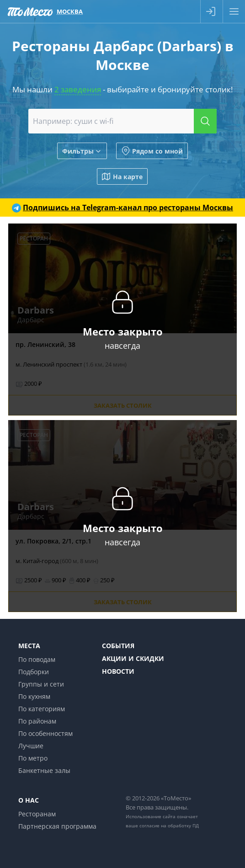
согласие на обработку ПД (169, 825)
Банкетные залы (44, 770)
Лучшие (31, 746)
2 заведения (78, 89)
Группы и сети (41, 684)
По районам (37, 721)
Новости (118, 671)
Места (29, 646)
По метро (33, 758)
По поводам (37, 659)
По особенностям (45, 733)
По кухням (34, 696)
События (118, 646)
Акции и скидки (133, 658)
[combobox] (123, 121)
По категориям (42, 709)
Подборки (34, 672)
